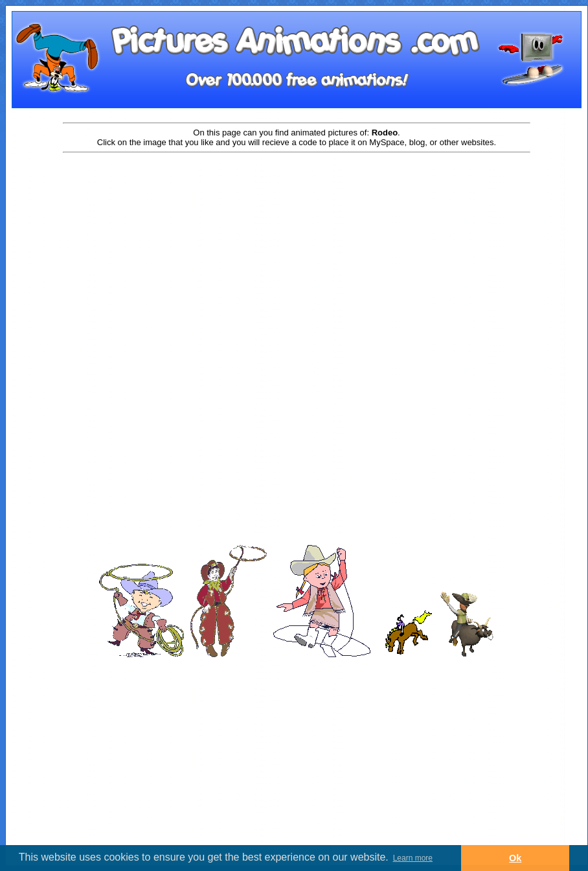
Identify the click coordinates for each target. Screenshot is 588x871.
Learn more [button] (413, 858)
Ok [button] (515, 858)
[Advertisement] (297, 257)
